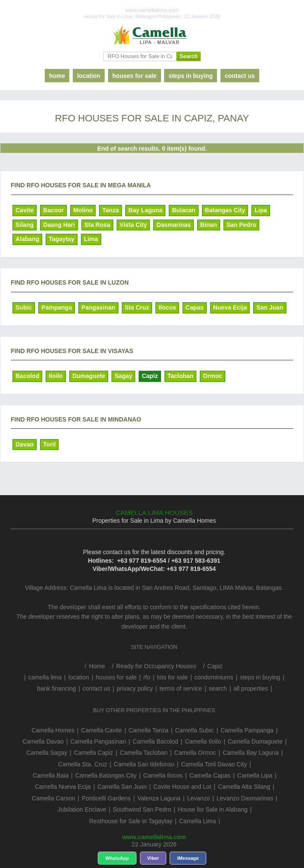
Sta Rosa (97, 225)
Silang (25, 225)
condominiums (214, 677)
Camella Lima (198, 821)
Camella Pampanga (247, 730)
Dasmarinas (173, 225)
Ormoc (212, 376)
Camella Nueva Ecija (63, 787)
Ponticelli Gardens (106, 798)
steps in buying (191, 76)
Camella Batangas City (106, 775)
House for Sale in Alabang (213, 809)
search (218, 688)
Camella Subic (194, 730)
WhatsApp (117, 858)
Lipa (261, 210)
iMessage (188, 858)
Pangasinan (98, 307)
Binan (209, 225)
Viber (153, 858)
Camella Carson (53, 798)
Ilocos (167, 307)
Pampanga (57, 307)
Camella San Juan (122, 787)
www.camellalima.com (154, 837)
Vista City (133, 225)
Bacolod (27, 376)
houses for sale (135, 76)
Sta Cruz (137, 307)
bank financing (56, 688)
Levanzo (199, 798)
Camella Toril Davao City (214, 764)
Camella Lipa (255, 775)
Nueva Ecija (230, 307)
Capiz (150, 376)
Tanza (110, 210)
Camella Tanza (149, 730)
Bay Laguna (145, 210)
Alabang (27, 239)
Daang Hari (59, 225)
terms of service (181, 688)
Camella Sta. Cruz (83, 764)
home (57, 76)
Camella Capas (210, 775)
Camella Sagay (47, 753)
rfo (147, 677)
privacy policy (135, 688)
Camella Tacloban (144, 753)
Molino (83, 210)
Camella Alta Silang (244, 787)
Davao (25, 444)
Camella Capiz (94, 753)
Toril (49, 444)
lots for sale (172, 677)
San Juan (270, 307)
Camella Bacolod (155, 741)
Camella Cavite (101, 730)
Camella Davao (43, 741)
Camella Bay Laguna (251, 753)
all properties (251, 688)
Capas (195, 307)
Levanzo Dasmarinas (245, 798)
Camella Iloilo (203, 741)
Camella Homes (53, 730)
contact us (240, 76)
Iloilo (56, 376)
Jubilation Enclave (82, 809)
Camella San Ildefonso (144, 764)
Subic (24, 307)
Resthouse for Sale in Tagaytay (131, 821)
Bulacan (183, 210)
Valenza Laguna (159, 798)
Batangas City (225, 210)
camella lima (45, 677)
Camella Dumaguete (255, 741)
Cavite (25, 210)
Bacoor (53, 210)
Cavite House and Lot (182, 787)
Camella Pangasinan (98, 741)
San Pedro (241, 225)
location (89, 76)
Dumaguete (89, 376)
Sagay (123, 376)
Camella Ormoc (195, 753)
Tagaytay (62, 239)
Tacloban (180, 376)
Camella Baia (51, 775)
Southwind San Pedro (142, 809)
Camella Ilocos (163, 775)
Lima (91, 239)
